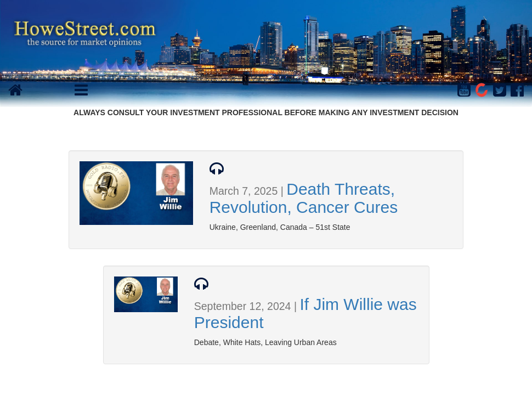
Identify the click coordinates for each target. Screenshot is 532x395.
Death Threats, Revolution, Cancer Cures (304, 198)
